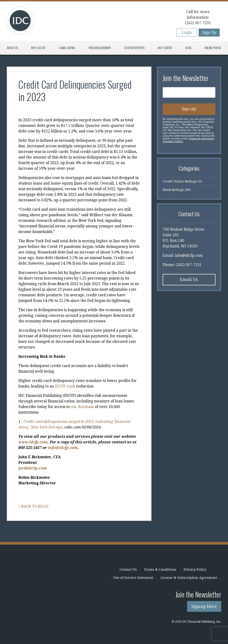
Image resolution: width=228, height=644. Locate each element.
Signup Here (204, 606)
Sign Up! (189, 109)
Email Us (189, 279)
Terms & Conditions (160, 570)
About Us (12, 48)
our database (82, 407)
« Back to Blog (33, 506)
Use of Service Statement (133, 578)
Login (187, 32)
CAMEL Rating (67, 48)
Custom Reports (134, 48)
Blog (188, 48)
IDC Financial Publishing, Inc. (67, 573)
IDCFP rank (65, 386)
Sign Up (209, 32)
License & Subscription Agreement (189, 578)
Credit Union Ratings (180, 181)
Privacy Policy (195, 570)
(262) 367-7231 (198, 23)
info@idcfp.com (189, 255)
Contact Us (128, 570)
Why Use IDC (38, 48)
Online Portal (213, 48)
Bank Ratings (173, 190)
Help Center (165, 48)
